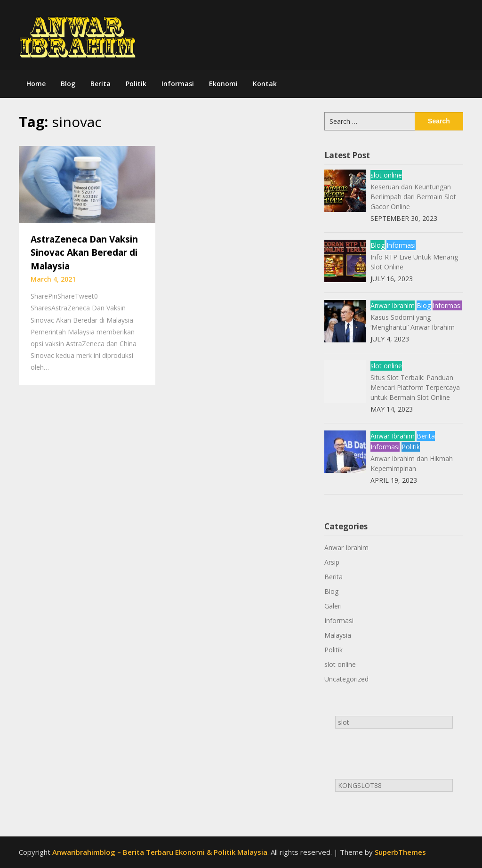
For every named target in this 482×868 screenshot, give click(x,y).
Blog (68, 84)
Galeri (333, 606)
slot (344, 722)
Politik (136, 84)
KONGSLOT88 (360, 785)
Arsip (332, 562)
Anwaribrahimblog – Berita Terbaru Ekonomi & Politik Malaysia (160, 852)
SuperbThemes (400, 852)
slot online (386, 175)
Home (36, 84)
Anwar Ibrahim (393, 305)
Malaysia (338, 635)
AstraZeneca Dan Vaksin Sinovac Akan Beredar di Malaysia (84, 253)
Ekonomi (223, 84)
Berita (100, 84)
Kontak (265, 84)
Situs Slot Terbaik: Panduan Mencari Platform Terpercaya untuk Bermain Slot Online (415, 387)
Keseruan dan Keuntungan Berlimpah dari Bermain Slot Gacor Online (413, 197)
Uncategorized (346, 679)
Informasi (178, 84)
